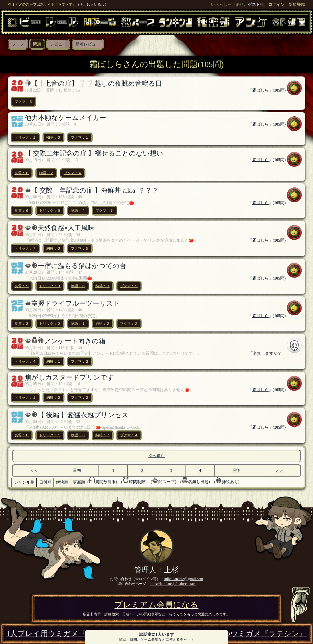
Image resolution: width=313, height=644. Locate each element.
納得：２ (103, 324)
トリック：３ (50, 286)
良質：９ (22, 286)
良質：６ (22, 173)
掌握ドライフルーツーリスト (76, 303)
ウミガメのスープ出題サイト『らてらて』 (42, 4)
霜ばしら (261, 90)
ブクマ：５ (80, 248)
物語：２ (46, 173)
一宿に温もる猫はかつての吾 (82, 266)
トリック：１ (25, 137)
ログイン (276, 4)
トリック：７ (25, 248)
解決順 (62, 482)
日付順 (45, 482)
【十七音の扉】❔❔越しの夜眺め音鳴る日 (97, 84)
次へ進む (157, 456)
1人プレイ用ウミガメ (61, 634)
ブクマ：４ (73, 173)
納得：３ (53, 248)
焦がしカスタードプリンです (69, 377)
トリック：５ (50, 210)
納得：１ (53, 361)
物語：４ (78, 210)
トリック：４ (25, 361)
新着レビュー (88, 44)
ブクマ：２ (129, 324)
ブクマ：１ (80, 137)
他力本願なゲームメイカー (66, 118)
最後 (236, 470)
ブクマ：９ (129, 286)
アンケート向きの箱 (75, 341)
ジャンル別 (24, 482)
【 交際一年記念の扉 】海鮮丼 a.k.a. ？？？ (95, 190)
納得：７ (103, 435)
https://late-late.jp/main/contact (173, 584)
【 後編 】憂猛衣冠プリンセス (83, 415)
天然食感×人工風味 (66, 228)
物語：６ (78, 286)
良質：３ (22, 324)
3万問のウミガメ (255, 634)
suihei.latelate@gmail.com (184, 579)
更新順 (79, 482)
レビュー (58, 44)
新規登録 (297, 4)
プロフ (18, 44)
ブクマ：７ (104, 210)
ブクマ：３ (24, 102)
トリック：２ (50, 324)
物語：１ (78, 324)
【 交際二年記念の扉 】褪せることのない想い (94, 153)
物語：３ (53, 137)
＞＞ (279, 470)
